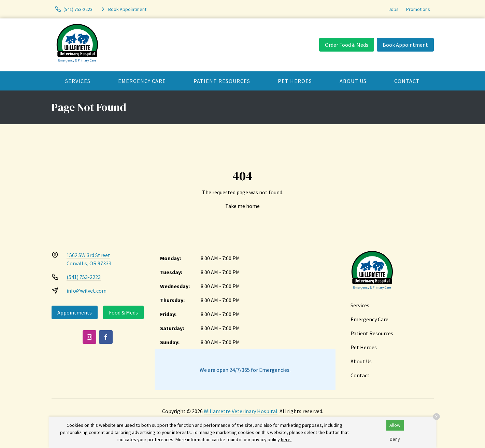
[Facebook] (106, 337)
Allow (395, 425)
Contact (407, 81)
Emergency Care (142, 81)
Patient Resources (222, 81)
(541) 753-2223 (84, 277)
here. (286, 439)
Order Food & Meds (347, 45)
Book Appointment (405, 45)
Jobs (394, 9)
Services (78, 81)
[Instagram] (89, 337)
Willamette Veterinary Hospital (241, 411)
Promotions (418, 9)
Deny (395, 439)
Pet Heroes (295, 81)
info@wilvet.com (87, 291)
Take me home (242, 206)
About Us (353, 81)
